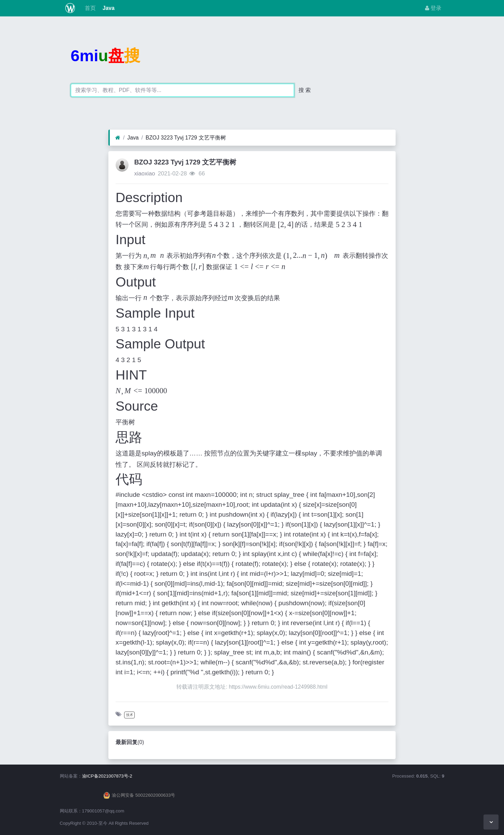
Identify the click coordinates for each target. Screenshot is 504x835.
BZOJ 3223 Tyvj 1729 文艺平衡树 (186, 138)
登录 (433, 8)
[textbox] (214, 256)
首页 (89, 8)
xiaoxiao (144, 174)
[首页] (118, 138)
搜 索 (305, 90)
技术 (130, 715)
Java (108, 8)
